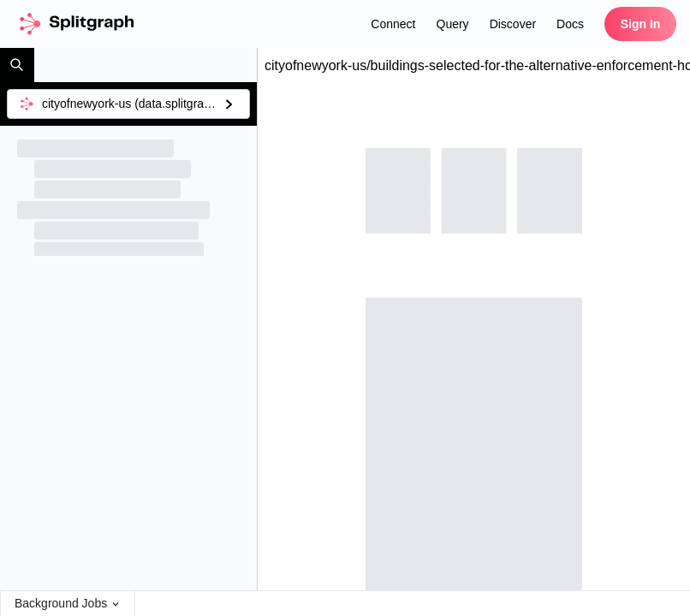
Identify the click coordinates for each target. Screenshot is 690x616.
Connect (393, 24)
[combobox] (128, 104)
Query (453, 24)
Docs (570, 24)
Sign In (641, 24)
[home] (75, 24)
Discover (513, 24)
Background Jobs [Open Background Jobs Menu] (68, 603)
